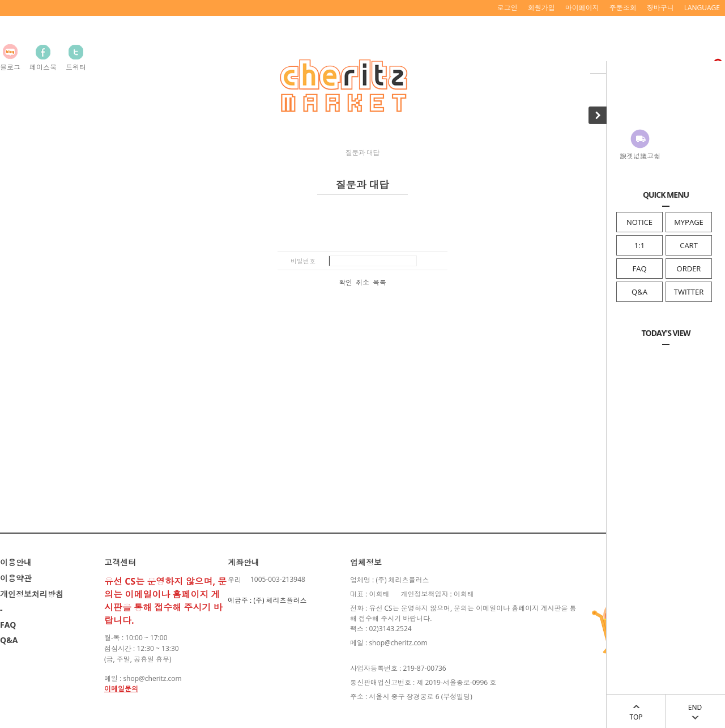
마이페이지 (582, 8)
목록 (379, 283)
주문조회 (623, 8)
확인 (346, 283)
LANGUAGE (702, 8)
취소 (362, 283)
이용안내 (16, 562)
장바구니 (660, 8)
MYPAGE (689, 222)
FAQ (639, 269)
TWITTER (689, 292)
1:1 (639, 245)
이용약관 (16, 578)
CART (689, 245)
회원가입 (541, 8)
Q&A (639, 292)
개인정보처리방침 (32, 594)
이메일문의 (121, 689)
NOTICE (639, 222)
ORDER (689, 269)
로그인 (507, 8)
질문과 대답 (362, 153)
